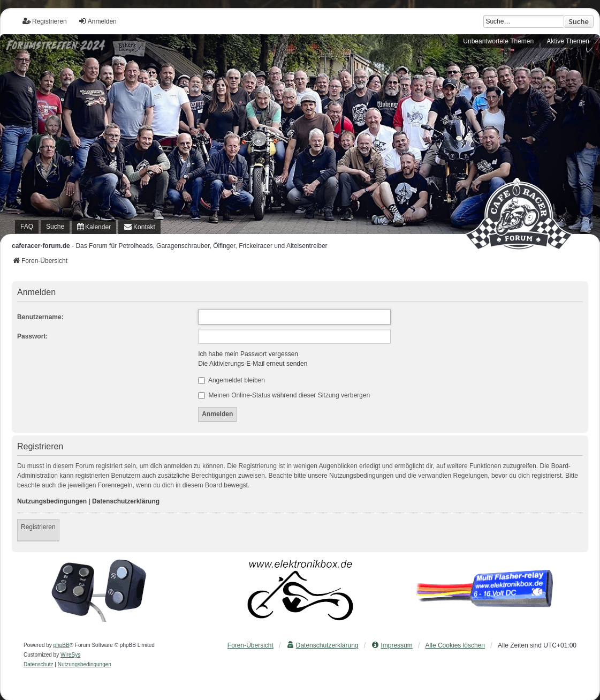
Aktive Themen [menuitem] (568, 41)
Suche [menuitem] (55, 227)
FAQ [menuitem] (27, 227)
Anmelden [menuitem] (97, 21)
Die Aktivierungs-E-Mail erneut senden (253, 364)
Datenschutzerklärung (126, 501)
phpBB (62, 645)
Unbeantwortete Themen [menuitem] (498, 41)
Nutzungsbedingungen (52, 501)
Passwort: (32, 336)
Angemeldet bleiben (231, 380)
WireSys (70, 655)
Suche (579, 21)
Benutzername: (40, 317)
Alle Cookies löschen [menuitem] (455, 645)
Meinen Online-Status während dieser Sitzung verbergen (284, 395)
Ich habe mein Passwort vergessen (248, 354)
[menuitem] (94, 227)
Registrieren (38, 527)
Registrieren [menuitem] (45, 21)
